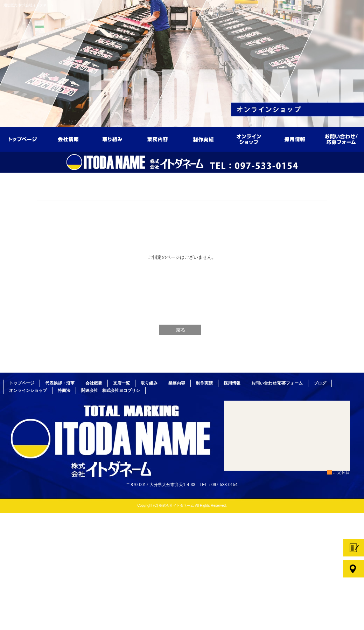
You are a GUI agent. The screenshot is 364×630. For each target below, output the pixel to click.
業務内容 (159, 137)
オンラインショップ (250, 137)
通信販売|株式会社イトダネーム (29, 5)
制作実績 (205, 137)
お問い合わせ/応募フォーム (341, 137)
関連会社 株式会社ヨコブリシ (111, 390)
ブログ (320, 383)
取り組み (114, 137)
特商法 (64, 390)
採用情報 (296, 137)
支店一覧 (121, 383)
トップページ (23, 137)
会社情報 (68, 137)
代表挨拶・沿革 (60, 383)
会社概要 (94, 383)
